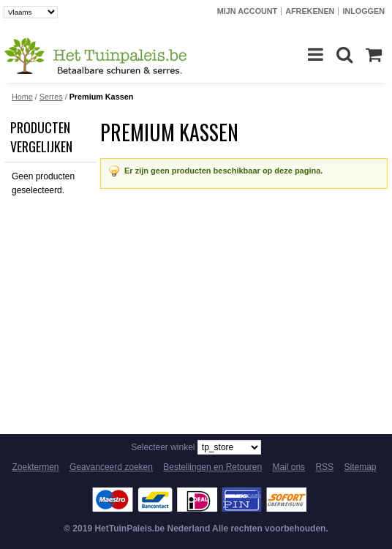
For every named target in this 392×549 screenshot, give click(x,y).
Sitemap (360, 467)
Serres (51, 97)
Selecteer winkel (163, 447)
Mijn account (247, 11)
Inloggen (363, 11)
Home (22, 97)
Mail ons (289, 467)
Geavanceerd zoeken (111, 467)
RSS (324, 467)
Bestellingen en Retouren (212, 467)
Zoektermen (36, 467)
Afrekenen (310, 11)
